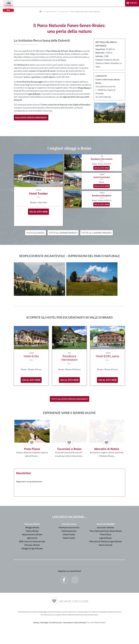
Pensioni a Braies (32, 545)
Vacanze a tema (69, 524)
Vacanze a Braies (32, 524)
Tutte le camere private (97, 233)
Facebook (64, 579)
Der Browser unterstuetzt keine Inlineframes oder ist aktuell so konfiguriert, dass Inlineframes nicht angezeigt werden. (69, 496)
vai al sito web (31, 380)
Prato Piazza (106, 535)
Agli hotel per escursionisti (31, 118)
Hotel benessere (69, 531)
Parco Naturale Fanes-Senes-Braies (106, 531)
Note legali (44, 623)
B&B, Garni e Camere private (32, 542)
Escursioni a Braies (106, 528)
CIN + (39, 197)
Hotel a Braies (32, 531)
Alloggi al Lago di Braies (32, 549)
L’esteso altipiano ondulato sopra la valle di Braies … (32, 438)
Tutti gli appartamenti (63, 233)
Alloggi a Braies (32, 528)
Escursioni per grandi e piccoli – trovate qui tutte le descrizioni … (69, 439)
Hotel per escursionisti (69, 528)
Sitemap (36, 623)
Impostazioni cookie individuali (75, 623)
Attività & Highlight (106, 524)
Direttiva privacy (56, 623)
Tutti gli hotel (36, 233)
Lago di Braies (106, 538)
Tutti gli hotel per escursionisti (69, 399)
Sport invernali (106, 545)
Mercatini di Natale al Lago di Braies (106, 542)
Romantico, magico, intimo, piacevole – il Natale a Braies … (107, 439)
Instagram (75, 579)
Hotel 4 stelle (69, 538)
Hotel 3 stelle (69, 535)
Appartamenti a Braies (32, 535)
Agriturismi (32, 538)
